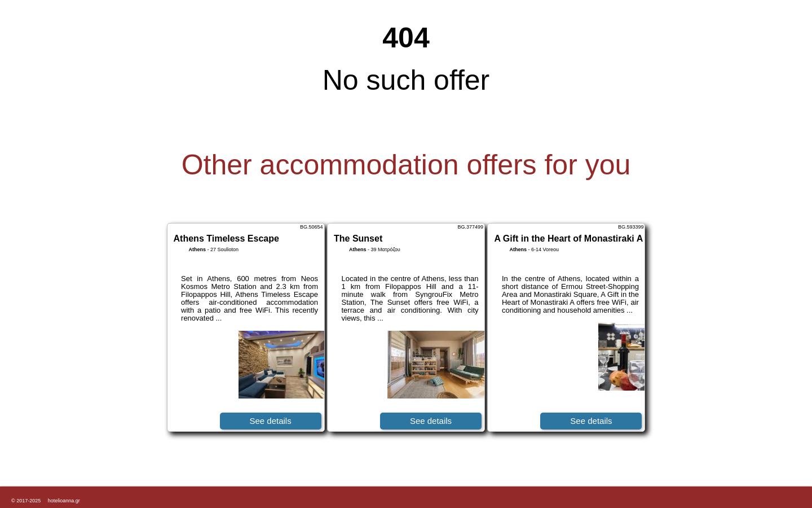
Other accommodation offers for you (406, 165)
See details (270, 421)
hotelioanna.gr (64, 501)
